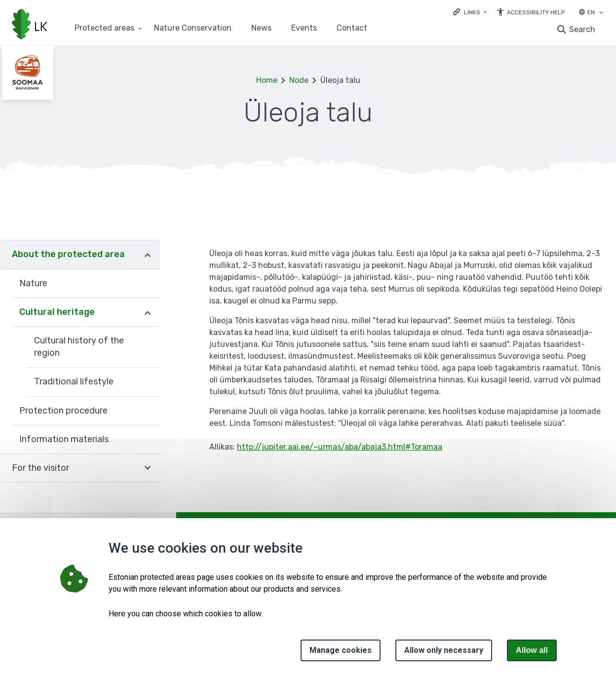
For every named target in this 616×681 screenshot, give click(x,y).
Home (267, 80)
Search (582, 29)
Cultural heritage (57, 312)
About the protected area (68, 254)
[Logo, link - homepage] (30, 25)
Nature (33, 283)
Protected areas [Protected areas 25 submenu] (104, 28)
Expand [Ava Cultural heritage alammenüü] (148, 312)
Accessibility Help (536, 12)
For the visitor (40, 468)
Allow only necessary (444, 650)
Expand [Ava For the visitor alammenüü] (148, 468)
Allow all (532, 650)
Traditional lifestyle (74, 381)
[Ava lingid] (470, 12)
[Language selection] (601, 13)
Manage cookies (341, 650)
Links (472, 12)
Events (304, 28)
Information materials (64, 439)
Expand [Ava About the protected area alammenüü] (148, 254)
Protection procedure (63, 411)
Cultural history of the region (79, 347)
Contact (352, 28)
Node (299, 80)
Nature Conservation (193, 28)
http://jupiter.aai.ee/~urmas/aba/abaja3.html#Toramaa (340, 447)
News (261, 28)
